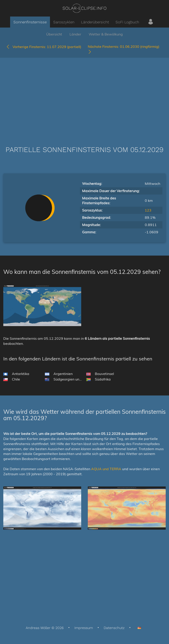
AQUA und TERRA (106, 469)
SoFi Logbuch (127, 22)
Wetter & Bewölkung (106, 34)
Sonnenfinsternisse (30, 22)
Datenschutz (114, 628)
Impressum (84, 628)
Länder (75, 34)
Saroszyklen (64, 22)
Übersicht (54, 34)
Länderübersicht (95, 22)
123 (148, 210)
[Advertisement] (84, 95)
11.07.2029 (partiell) (44, 47)
